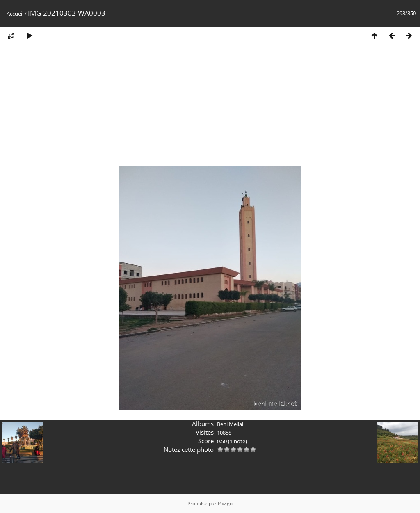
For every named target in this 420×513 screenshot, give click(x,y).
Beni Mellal (230, 424)
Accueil (15, 14)
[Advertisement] (210, 108)
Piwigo (225, 503)
